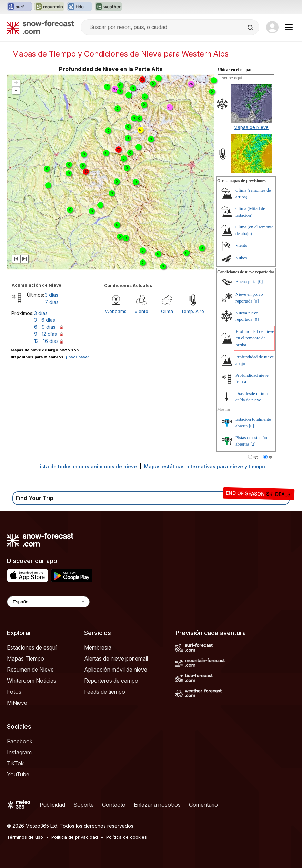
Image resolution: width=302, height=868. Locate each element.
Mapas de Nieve (251, 127)
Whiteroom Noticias (32, 681)
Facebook (20, 741)
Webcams (116, 311)
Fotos (14, 692)
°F (270, 458)
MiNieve (17, 703)
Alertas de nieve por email (116, 658)
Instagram (19, 752)
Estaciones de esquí (32, 647)
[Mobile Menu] (289, 27)
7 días (52, 302)
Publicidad (52, 805)
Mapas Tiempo (26, 658)
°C (256, 458)
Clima (167, 311)
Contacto (114, 805)
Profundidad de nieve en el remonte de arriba (255, 338)
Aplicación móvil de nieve (116, 670)
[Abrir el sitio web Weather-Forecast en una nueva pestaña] (108, 7)
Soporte (84, 805)
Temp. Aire (193, 311)
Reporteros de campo (111, 681)
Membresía (98, 647)
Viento (141, 311)
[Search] (251, 28)
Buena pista (246, 281)
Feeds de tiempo (105, 692)
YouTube (18, 774)
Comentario (203, 805)
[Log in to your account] (272, 27)
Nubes (241, 258)
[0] (260, 281)
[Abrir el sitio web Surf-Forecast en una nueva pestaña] (19, 7)
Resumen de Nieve (30, 670)
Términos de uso (25, 837)
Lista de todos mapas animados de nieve (87, 466)
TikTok (15, 763)
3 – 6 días (45, 320)
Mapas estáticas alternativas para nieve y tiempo (205, 466)
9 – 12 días (46, 334)
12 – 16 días (46, 341)
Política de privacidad (75, 837)
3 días (52, 295)
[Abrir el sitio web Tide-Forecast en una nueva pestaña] (80, 7)
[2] (253, 444)
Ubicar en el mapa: (235, 70)
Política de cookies (127, 837)
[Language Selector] (48, 602)
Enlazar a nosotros (157, 805)
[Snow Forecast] (40, 27)
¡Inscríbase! (77, 357)
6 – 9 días (45, 327)
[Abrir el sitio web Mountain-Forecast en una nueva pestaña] (49, 7)
